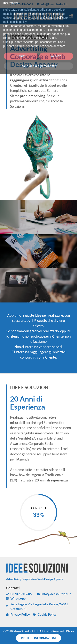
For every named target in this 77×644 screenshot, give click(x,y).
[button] (7, 16)
